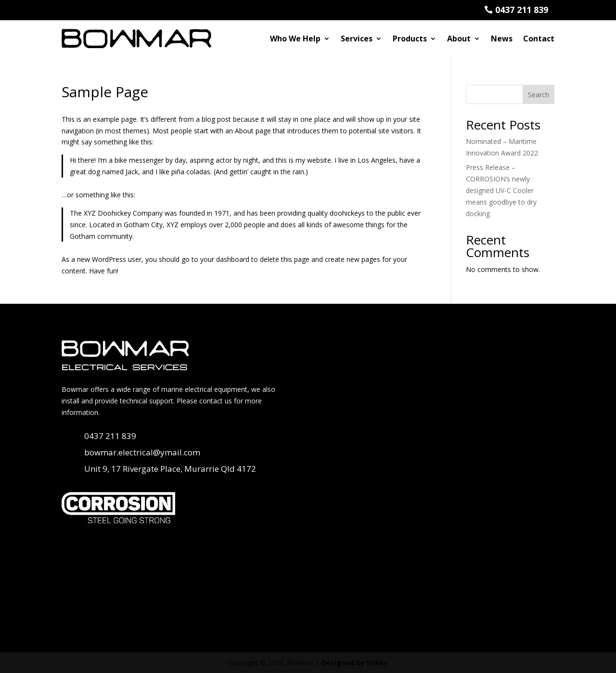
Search (539, 94)
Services (357, 38)
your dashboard (225, 259)
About (459, 38)
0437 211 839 (522, 10)
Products (410, 38)
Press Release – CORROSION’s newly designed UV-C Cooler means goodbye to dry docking (501, 190)
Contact (539, 38)
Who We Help (295, 38)
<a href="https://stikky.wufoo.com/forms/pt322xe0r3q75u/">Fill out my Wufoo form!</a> (438, 476)
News (502, 38)
